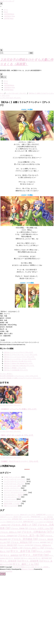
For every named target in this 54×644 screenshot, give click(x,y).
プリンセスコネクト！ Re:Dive (13, 495)
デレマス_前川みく (6, 374)
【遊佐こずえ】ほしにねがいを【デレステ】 (17, 435)
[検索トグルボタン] (1, 50)
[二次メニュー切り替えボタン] (1, 4)
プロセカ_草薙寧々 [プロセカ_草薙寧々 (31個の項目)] (13, 548)
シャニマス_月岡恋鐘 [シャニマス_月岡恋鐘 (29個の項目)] (31, 517)
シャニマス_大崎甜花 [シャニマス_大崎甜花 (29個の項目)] (36, 515)
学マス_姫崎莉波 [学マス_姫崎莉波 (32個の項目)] (13, 555)
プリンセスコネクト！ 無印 (12, 497)
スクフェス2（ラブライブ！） (13, 490)
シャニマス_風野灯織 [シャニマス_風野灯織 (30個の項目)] (24, 522)
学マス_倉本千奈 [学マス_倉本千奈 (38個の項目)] (24, 551)
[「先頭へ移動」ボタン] (3, 574)
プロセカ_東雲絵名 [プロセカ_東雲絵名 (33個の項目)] (21, 542)
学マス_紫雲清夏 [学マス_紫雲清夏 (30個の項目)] (44, 558)
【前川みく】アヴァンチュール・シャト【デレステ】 (21, 355)
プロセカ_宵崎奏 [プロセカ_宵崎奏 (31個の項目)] (19, 528)
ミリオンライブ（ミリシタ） (13, 501)
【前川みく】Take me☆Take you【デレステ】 (19, 366)
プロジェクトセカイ (10, 499)
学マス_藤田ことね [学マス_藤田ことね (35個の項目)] (26, 564)
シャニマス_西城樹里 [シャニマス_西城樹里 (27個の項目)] (7, 522)
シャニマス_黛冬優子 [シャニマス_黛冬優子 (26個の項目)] (40, 522)
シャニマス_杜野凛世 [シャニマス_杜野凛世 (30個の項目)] (12, 519)
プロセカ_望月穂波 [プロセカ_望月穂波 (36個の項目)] (25, 539)
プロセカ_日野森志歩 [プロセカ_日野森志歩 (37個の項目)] (37, 532)
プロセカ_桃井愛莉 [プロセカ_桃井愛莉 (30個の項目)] (42, 542)
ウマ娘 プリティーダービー (12, 477)
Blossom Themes (28, 569)
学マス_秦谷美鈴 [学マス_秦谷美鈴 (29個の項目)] (16, 558)
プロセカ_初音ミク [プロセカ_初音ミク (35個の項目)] (24, 525)
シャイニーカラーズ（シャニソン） (15, 479)
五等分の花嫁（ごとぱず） (12, 504)
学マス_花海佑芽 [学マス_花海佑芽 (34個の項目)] (11, 561)
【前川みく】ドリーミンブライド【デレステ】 (18, 352)
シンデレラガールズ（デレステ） (11, 98)
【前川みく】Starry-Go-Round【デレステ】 (18, 363)
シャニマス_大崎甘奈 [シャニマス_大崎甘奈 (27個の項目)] (20, 515)
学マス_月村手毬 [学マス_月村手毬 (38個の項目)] (36, 555)
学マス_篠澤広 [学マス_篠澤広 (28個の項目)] (30, 558)
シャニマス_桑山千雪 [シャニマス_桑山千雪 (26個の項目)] (28, 519)
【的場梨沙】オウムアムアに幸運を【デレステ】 (19, 409)
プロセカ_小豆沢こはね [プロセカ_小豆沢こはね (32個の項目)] (41, 528)
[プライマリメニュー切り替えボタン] (1, 74)
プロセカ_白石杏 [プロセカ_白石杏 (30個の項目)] (25, 545)
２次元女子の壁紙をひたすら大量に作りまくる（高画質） (31, 567)
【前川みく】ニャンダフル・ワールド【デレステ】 (20, 359)
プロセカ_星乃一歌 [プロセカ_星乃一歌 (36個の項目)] (31, 536)
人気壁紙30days (9, 14)
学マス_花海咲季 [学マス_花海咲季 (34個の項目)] (33, 561)
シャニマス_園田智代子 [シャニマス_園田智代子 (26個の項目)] (6, 515)
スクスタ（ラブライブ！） (12, 488)
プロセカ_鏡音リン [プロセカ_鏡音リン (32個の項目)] (34, 548)
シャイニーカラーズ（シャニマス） (15, 482)
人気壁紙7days (8, 18)
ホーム (6, 10)
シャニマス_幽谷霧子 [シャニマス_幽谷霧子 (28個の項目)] (14, 517)
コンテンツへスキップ (7, 1)
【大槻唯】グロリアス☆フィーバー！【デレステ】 (19, 461)
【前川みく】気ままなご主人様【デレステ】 (18, 361)
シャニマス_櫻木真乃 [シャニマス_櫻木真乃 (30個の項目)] (44, 519)
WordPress (4, 571)
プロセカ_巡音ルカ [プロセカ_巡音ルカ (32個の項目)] (10, 532)
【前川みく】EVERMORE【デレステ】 (16, 370)
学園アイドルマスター (11, 506)
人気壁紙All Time (9, 16)
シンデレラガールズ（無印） (13, 486)
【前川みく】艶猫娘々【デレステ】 (15, 368)
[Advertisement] (17, 34)
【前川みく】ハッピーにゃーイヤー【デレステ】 (19, 357)
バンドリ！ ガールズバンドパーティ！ (16, 493)
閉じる (3, 77)
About (6, 12)
